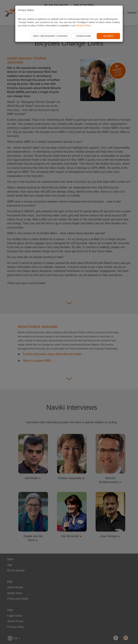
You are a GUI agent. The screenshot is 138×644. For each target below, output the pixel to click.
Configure (83, 36)
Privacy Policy (83, 25)
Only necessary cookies (50, 36)
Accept (108, 36)
